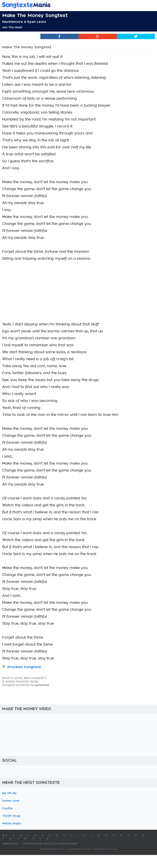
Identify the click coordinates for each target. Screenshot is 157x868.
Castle (7, 808)
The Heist (15, 27)
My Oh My (9, 793)
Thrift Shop (11, 816)
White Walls (12, 824)
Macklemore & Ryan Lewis (24, 22)
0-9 (5, 835)
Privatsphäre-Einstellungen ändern (50, 844)
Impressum (10, 844)
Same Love (11, 801)
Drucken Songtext (24, 667)
